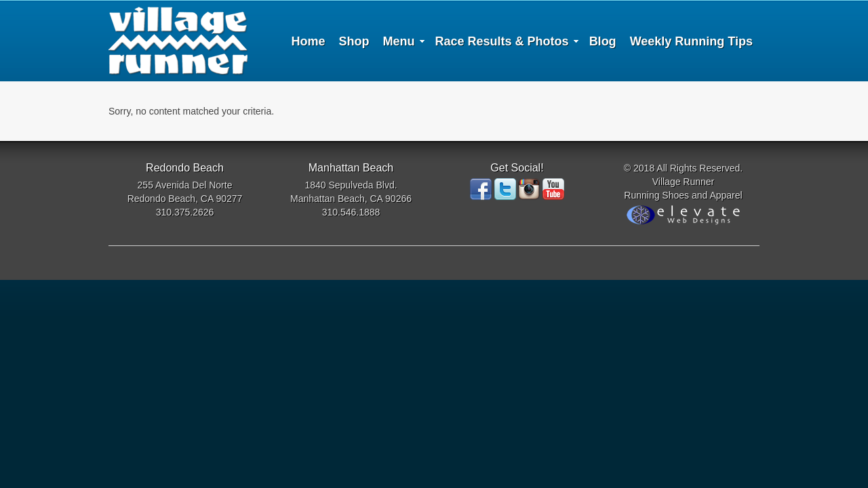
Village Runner (178, 41)
